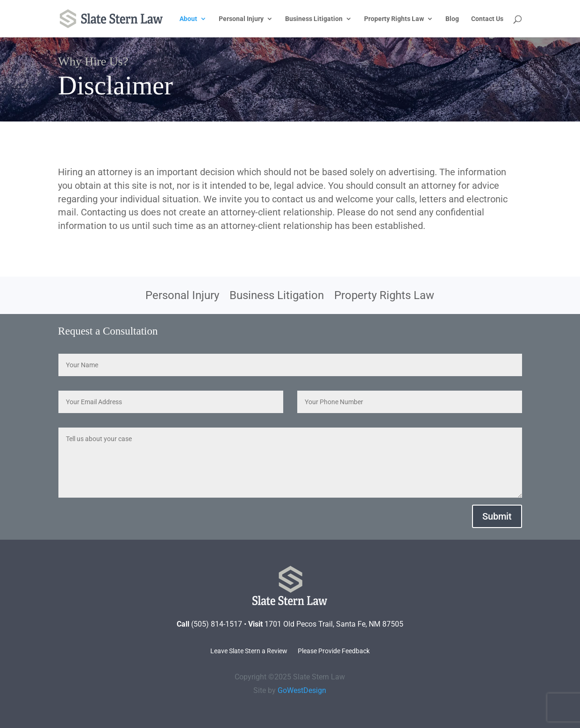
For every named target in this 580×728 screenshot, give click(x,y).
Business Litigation (314, 19)
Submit (497, 516)
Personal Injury (241, 19)
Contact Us (487, 19)
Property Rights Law (394, 19)
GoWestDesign (302, 690)
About (188, 19)
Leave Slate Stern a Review (249, 651)
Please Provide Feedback (334, 651)
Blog (452, 19)
